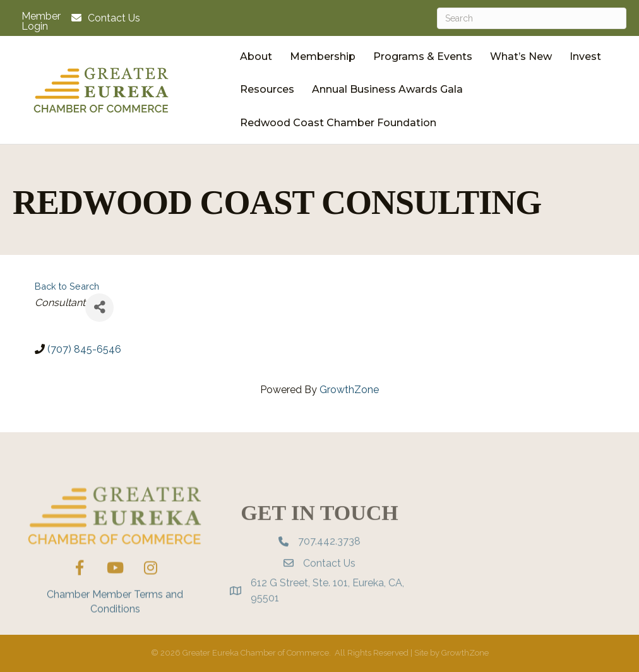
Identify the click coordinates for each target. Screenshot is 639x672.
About (256, 56)
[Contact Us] (103, 18)
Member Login (41, 21)
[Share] (99, 308)
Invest (585, 56)
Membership (323, 56)
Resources (267, 89)
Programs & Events (423, 56)
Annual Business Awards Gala (387, 89)
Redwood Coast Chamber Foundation (338, 123)
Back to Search (67, 286)
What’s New (521, 56)
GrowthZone (349, 390)
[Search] (532, 18)
